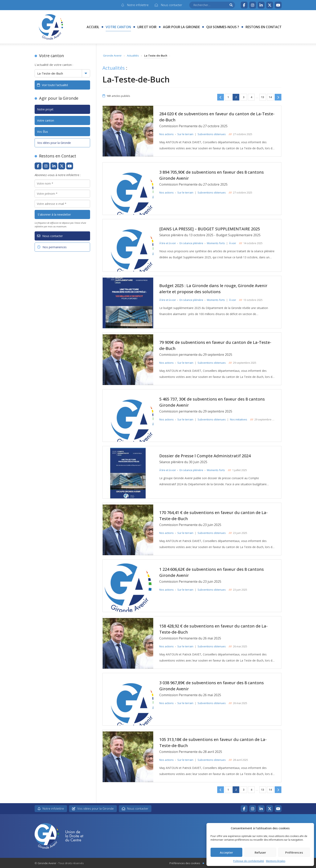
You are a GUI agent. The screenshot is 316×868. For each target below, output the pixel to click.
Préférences (294, 852)
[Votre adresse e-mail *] (62, 204)
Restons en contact (264, 27)
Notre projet (45, 109)
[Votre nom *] (62, 184)
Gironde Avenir (112, 56)
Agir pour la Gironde (181, 27)
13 (263, 97)
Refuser (260, 852)
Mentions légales (276, 861)
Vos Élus (43, 132)
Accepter (226, 852)
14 (270, 97)
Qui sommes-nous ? (223, 27)
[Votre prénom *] (62, 194)
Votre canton (118, 27)
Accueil (93, 27)
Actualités (133, 56)
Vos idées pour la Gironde (54, 143)
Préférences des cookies (185, 863)
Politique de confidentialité (249, 861)
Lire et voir (147, 27)
